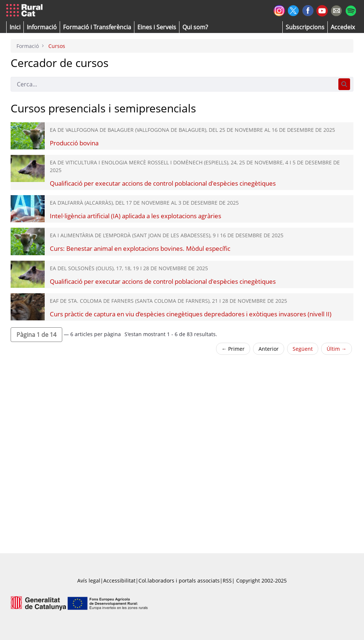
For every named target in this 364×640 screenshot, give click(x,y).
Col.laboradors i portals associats (179, 581)
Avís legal (89, 581)
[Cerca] (173, 84)
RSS (227, 581)
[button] (15, 27)
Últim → (337, 349)
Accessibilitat (119, 581)
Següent (303, 349)
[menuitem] (97, 27)
